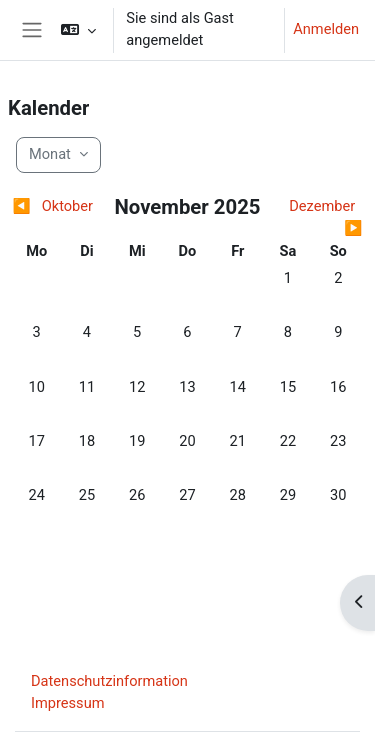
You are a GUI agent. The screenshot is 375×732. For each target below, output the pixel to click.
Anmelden (326, 29)
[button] (78, 30)
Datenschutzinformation (109, 681)
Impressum (68, 703)
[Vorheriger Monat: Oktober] (56, 207)
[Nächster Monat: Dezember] (319, 218)
